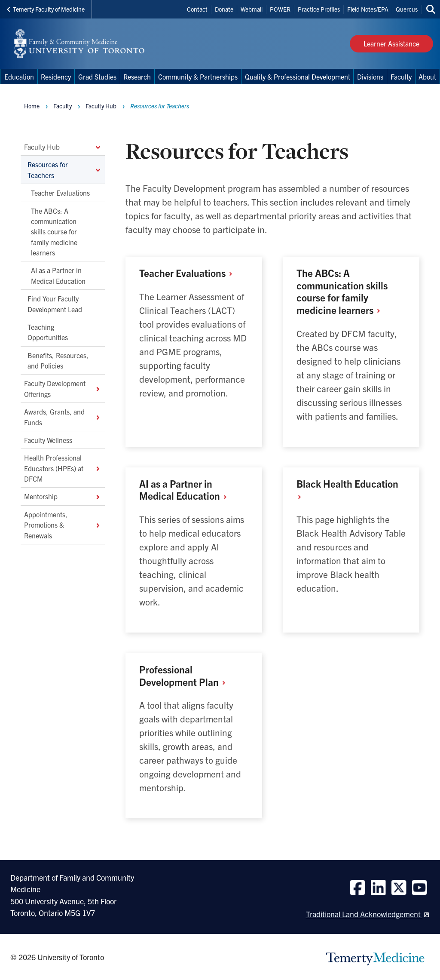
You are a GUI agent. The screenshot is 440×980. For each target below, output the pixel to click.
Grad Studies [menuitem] (97, 77)
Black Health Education (347, 490)
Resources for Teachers (64, 170)
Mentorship (63, 497)
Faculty (63, 106)
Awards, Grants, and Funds (63, 417)
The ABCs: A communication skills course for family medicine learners (54, 232)
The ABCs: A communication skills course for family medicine (342, 291)
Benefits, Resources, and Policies (58, 360)
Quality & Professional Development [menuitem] (298, 77)
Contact (197, 9)
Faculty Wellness (48, 440)
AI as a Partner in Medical (186, 490)
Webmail (252, 9)
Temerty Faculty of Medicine (46, 9)
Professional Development (185, 676)
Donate (224, 9)
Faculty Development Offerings (63, 389)
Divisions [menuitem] (370, 77)
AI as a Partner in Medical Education (58, 276)
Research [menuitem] (137, 77)
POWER (280, 9)
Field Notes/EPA (368, 9)
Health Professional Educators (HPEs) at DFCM (63, 468)
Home (32, 106)
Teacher (189, 273)
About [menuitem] (427, 77)
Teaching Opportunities (48, 332)
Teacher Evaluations (60, 193)
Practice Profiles (319, 9)
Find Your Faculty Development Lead (55, 304)
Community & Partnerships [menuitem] (198, 77)
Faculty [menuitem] (401, 77)
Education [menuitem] (19, 77)
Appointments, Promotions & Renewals (63, 525)
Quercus (407, 9)
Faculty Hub (63, 147)
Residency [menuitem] (56, 77)
